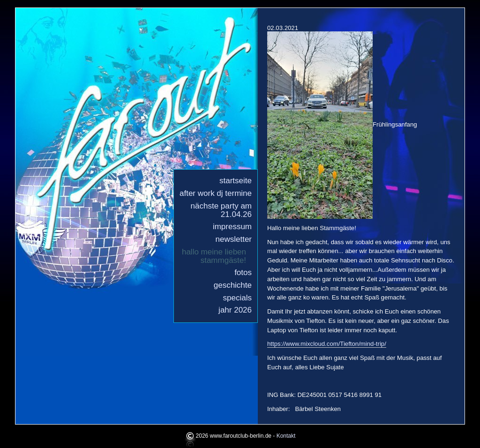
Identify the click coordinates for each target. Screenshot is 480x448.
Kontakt (286, 436)
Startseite (236, 181)
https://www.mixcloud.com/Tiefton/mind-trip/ (327, 344)
